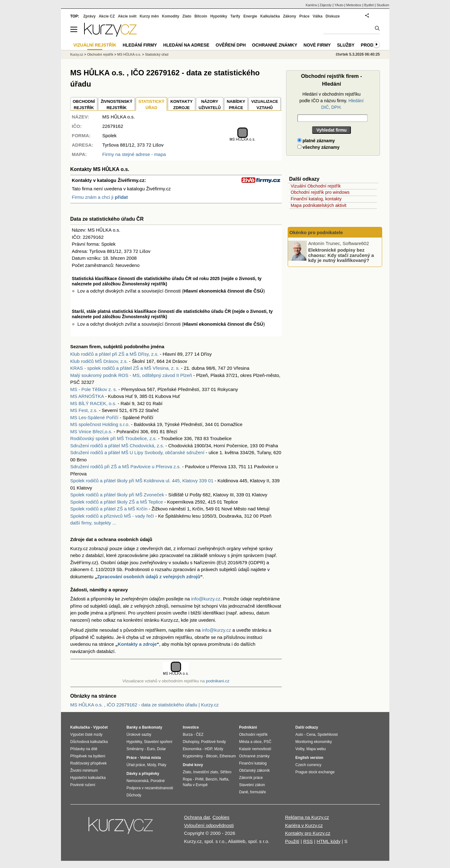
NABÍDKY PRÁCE (236, 105)
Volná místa (150, 758)
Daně (244, 792)
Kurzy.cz (77, 54)
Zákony (290, 16)
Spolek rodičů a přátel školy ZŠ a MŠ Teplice (117, 502)
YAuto (339, 5)
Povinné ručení (83, 785)
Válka (318, 16)
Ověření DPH (230, 45)
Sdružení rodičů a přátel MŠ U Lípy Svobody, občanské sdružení (137, 452)
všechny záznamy (319, 147)
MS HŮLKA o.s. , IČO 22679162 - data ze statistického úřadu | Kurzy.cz (145, 705)
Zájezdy (326, 5)
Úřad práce (136, 765)
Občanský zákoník (255, 770)
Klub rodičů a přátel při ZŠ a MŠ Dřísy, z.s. (114, 354)
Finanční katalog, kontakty (316, 199)
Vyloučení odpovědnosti (209, 825)
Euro (151, 749)
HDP (209, 749)
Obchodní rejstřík (100, 54)
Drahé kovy (193, 765)
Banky (132, 727)
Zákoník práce (251, 778)
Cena (311, 735)
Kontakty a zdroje (137, 644)
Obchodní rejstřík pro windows (320, 192)
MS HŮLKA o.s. (129, 54)
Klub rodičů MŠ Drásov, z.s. (99, 361)
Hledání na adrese (186, 45)
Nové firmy (317, 45)
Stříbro (226, 772)
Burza (188, 735)
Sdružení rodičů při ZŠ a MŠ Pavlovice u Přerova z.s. (126, 467)
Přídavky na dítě (84, 749)
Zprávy (89, 16)
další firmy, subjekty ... (93, 523)
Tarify (235, 16)
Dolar (162, 749)
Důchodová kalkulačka (89, 742)
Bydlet (369, 5)
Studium (383, 5)
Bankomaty (152, 727)
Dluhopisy (191, 742)
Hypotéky (219, 16)
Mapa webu (316, 749)
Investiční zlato (206, 772)
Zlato (187, 16)
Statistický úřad (157, 54)
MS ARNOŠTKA (87, 396)
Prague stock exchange (315, 772)
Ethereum (228, 756)
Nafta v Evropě (195, 785)
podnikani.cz (217, 681)
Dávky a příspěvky (143, 774)
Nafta (224, 779)
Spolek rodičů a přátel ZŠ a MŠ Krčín (109, 509)
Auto (299, 735)
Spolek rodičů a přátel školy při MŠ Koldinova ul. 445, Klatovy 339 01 (142, 481)
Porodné (157, 781)
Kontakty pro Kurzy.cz (308, 833)
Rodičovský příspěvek (89, 763)
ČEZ (200, 735)
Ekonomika (192, 749)
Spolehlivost (328, 735)
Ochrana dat (197, 817)
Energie (250, 16)
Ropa (187, 779)
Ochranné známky (275, 45)
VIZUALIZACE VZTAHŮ (265, 105)
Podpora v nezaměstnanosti (150, 788)
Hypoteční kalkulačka (88, 778)
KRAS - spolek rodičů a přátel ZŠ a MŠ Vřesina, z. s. (125, 368)
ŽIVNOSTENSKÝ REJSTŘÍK (116, 105)
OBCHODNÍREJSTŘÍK (84, 105)
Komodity (171, 16)
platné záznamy (316, 141)
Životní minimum (84, 770)
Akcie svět (127, 16)
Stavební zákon (252, 785)
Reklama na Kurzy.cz (307, 817)
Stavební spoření (158, 742)
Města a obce (250, 742)
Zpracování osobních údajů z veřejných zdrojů (149, 577)
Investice (191, 727)
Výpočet (101, 727)
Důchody (134, 795)
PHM (199, 779)
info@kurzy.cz (206, 599)
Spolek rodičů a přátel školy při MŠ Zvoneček (117, 495)
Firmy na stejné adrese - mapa (134, 154)
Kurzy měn (149, 16)
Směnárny (135, 749)
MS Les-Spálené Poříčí (94, 417)
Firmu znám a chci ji (100, 197)
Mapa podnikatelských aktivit (319, 205)
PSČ (268, 742)
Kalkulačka (270, 16)
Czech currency (308, 765)
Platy (162, 765)
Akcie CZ (107, 16)
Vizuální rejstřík (95, 45)
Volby (300, 749)
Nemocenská (138, 781)
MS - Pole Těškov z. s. (94, 389)
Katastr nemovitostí (255, 749)
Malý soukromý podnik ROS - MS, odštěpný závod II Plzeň (131, 375)
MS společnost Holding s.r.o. (100, 424)
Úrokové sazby (139, 735)
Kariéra (311, 5)
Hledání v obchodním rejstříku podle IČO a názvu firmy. (331, 101)
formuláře (258, 792)
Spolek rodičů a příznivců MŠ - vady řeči (112, 516)
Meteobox (354, 5)
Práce (304, 16)
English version (309, 758)
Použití (292, 841)
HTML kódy (329, 841)
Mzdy (152, 765)
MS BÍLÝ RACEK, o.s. (94, 403)
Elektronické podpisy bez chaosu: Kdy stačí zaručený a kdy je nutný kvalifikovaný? (341, 255)
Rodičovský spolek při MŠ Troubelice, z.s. (114, 438)
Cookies (221, 817)
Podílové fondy (213, 742)
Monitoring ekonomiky (314, 742)
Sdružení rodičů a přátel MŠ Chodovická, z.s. (117, 446)
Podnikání (248, 727)
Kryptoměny (193, 756)
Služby (346, 45)
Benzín (211, 779)
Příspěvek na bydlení (88, 756)
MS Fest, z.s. (84, 410)
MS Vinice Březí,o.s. (91, 431)
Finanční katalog (253, 763)
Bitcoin (201, 16)
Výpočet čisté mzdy (86, 735)
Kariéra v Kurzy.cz (304, 825)
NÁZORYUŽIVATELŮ (210, 105)
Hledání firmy (140, 45)
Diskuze (333, 16)
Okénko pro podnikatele (316, 232)
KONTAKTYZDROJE (182, 105)
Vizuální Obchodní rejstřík (316, 186)
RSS (308, 841)
